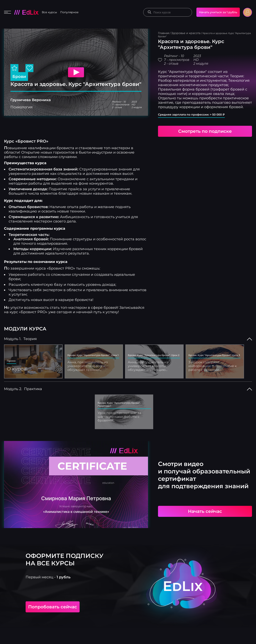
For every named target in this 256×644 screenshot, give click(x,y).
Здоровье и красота (186, 33)
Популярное (69, 12)
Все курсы (49, 12)
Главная (164, 33)
